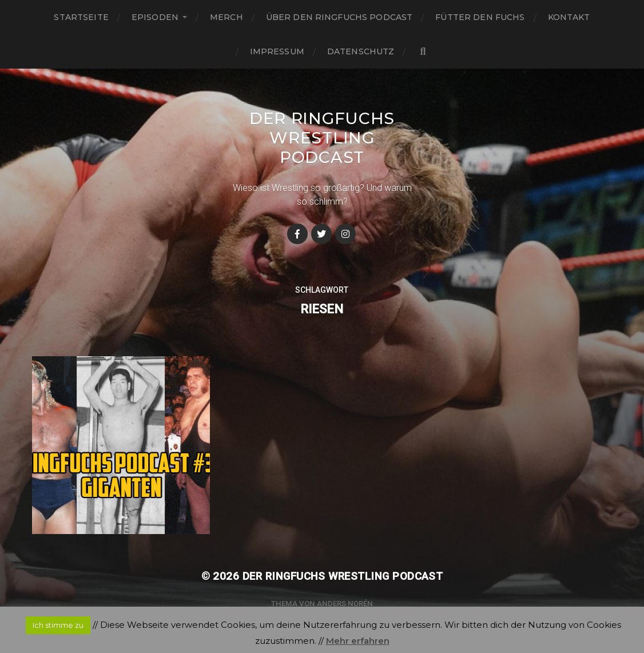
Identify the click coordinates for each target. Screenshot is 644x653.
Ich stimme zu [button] (58, 625)
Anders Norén (345, 604)
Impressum (277, 51)
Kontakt (569, 17)
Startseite (81, 17)
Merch (226, 17)
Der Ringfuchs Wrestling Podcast (322, 138)
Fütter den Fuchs (480, 17)
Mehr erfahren (358, 641)
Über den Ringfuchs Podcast (339, 17)
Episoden (155, 17)
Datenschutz (361, 51)
